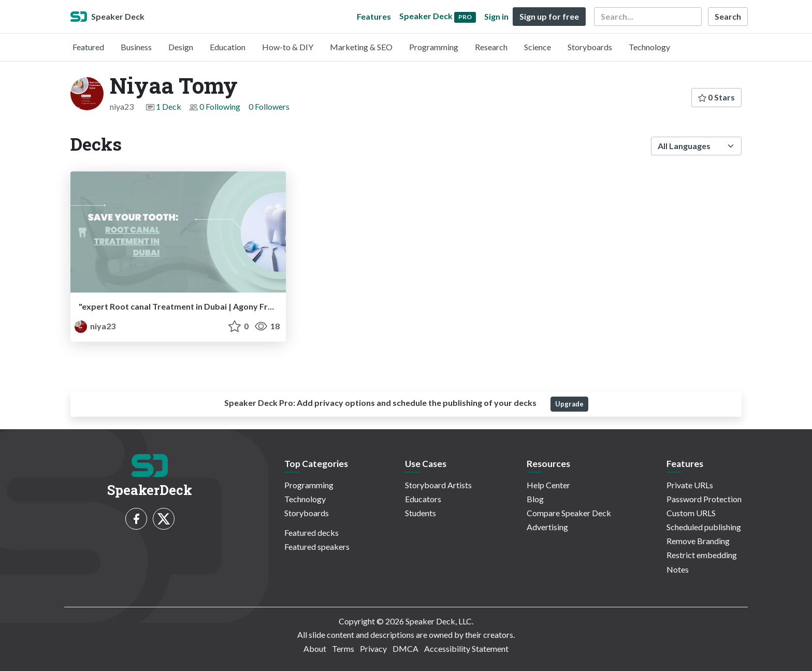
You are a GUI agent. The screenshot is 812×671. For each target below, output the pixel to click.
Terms (343, 648)
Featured (88, 47)
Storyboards (590, 47)
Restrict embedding (702, 555)
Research (491, 47)
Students (421, 513)
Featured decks (311, 533)
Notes (678, 569)
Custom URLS (691, 513)
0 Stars (716, 97)
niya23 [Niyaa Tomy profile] (95, 326)
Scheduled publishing (704, 527)
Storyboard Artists (438, 485)
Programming (434, 47)
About (315, 648)
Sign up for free (549, 16)
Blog (535, 499)
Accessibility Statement (466, 648)
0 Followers (269, 106)
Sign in (496, 16)
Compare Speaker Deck (569, 513)
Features (374, 16)
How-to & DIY (288, 47)
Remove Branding (698, 541)
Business (136, 47)
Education (228, 47)
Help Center (548, 485)
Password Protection (704, 499)
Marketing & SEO (361, 47)
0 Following (220, 106)
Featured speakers (317, 546)
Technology (649, 47)
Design (181, 47)
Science (538, 47)
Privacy (373, 648)
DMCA (405, 648)
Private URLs (690, 485)
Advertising (547, 527)
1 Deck (169, 106)
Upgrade (569, 404)
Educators (423, 499)
